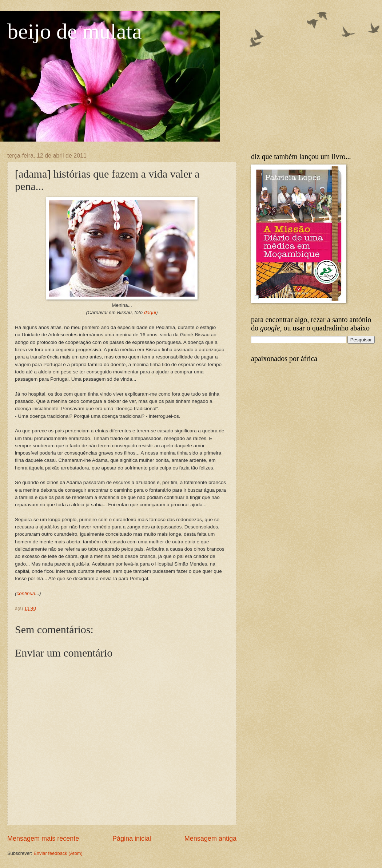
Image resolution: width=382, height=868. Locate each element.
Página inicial (132, 839)
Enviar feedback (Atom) (58, 853)
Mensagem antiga (210, 839)
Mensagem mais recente (43, 839)
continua (26, 593)
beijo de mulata (75, 31)
